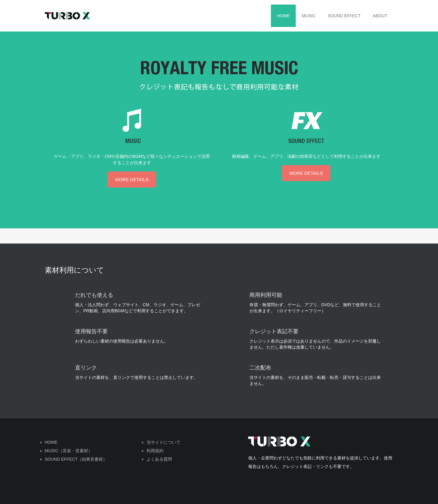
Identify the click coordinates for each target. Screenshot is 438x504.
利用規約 (155, 451)
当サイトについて (163, 442)
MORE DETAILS (132, 179)
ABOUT (380, 16)
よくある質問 (159, 459)
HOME (283, 16)
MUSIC (309, 16)
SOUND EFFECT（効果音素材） (76, 459)
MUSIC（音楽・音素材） (69, 451)
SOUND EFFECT (344, 16)
